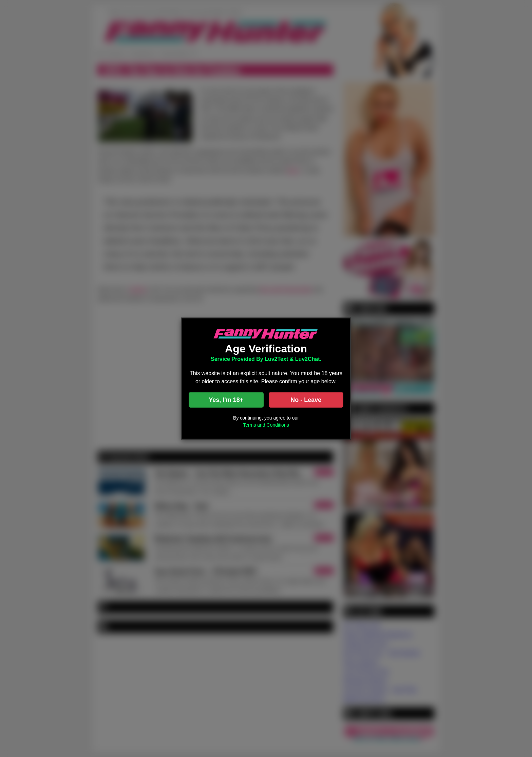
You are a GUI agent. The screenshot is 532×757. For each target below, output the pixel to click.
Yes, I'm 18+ (226, 400)
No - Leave (306, 400)
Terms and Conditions (266, 425)
